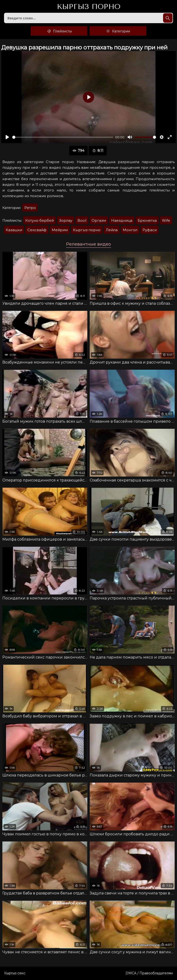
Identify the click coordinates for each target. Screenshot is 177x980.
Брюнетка (147, 220)
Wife (166, 220)
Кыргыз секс (15, 973)
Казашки (14, 230)
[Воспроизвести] (7, 137)
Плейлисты (59, 31)
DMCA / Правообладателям (149, 973)
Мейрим (60, 230)
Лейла (112, 230)
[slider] (63, 137)
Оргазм (99, 220)
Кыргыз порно (87, 230)
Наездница (122, 220)
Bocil (82, 220)
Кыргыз (89, 7)
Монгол (130, 230)
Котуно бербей (40, 220)
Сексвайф (37, 230)
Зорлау (66, 220)
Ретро (30, 208)
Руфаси (150, 230)
